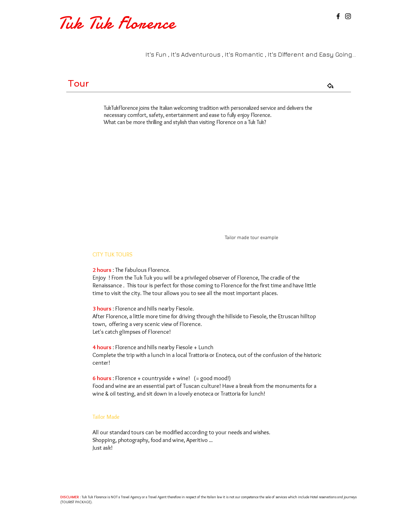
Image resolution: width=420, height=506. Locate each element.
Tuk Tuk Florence (117, 23)
